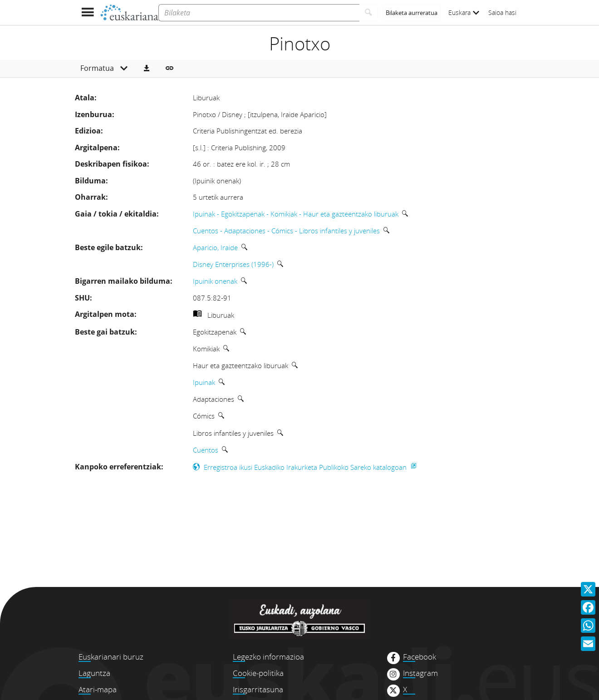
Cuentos (206, 450)
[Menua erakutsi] (87, 12)
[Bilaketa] (259, 13)
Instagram (420, 673)
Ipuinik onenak (215, 281)
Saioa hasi (502, 12)
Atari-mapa (98, 689)
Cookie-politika (258, 673)
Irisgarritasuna (258, 689)
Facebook (420, 657)
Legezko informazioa (268, 657)
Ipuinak (204, 382)
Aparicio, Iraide (215, 247)
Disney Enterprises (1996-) (233, 264)
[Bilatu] (369, 13)
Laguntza (94, 673)
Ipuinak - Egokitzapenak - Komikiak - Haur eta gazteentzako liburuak (296, 214)
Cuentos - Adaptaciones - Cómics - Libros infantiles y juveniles (286, 231)
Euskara (464, 12)
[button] (147, 69)
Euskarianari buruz (111, 657)
